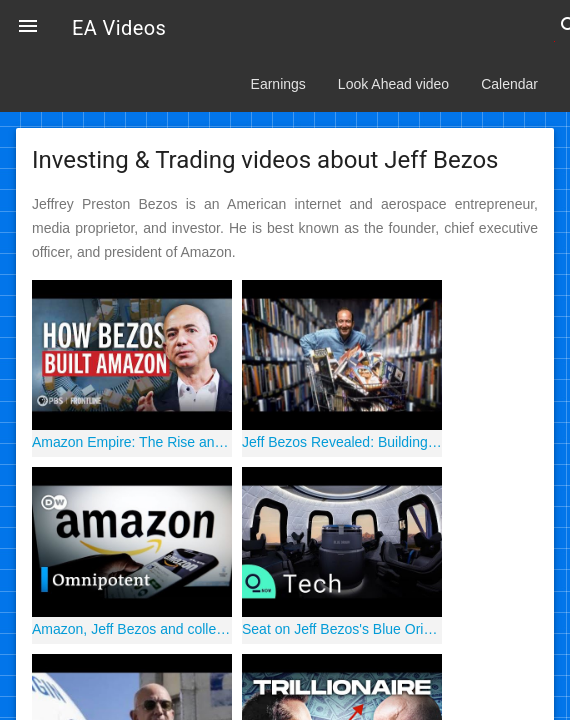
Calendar (509, 84)
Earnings (278, 84)
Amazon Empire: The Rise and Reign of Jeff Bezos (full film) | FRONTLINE (132, 442)
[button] (28, 28)
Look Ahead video (393, 84)
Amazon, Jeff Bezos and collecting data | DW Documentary (132, 629)
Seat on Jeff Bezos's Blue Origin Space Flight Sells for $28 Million (342, 629)
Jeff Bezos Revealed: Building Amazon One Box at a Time (342, 442)
